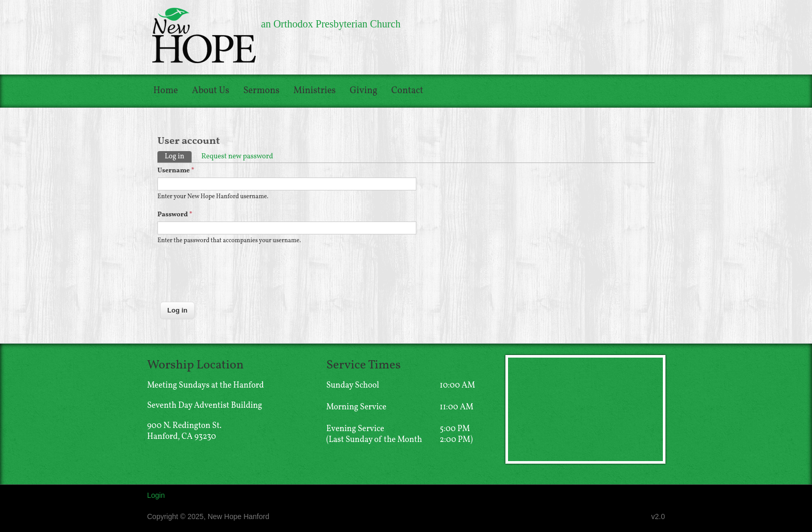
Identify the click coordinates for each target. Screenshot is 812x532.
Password (175, 215)
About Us (211, 91)
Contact (408, 91)
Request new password (237, 157)
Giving (363, 91)
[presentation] (236, 279)
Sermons (262, 91)
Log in (178, 156)
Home (166, 91)
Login (156, 495)
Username (176, 171)
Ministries (315, 91)
